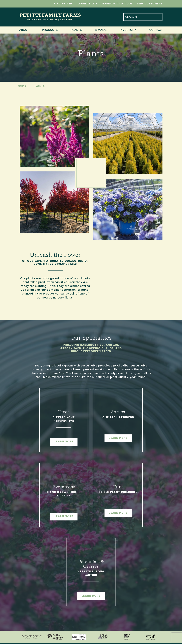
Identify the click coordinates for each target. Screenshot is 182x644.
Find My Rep (63, 4)
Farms (73, 579)
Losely (74, 594)
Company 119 (122, 643)
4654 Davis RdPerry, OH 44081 (38, 596)
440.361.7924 (35, 604)
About (24, 30)
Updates (124, 589)
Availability (88, 4)
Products (50, 30)
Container (77, 616)
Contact (156, 30)
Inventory (128, 30)
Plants (76, 30)
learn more (43, 442)
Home (22, 86)
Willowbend (78, 584)
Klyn (72, 599)
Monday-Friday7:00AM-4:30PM (37, 612)
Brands (101, 30)
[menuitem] (86, 584)
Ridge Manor (78, 589)
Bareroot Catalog (117, 4)
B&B (71, 621)
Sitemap (96, 643)
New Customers (150, 4)
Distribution (78, 625)
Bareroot (76, 611)
